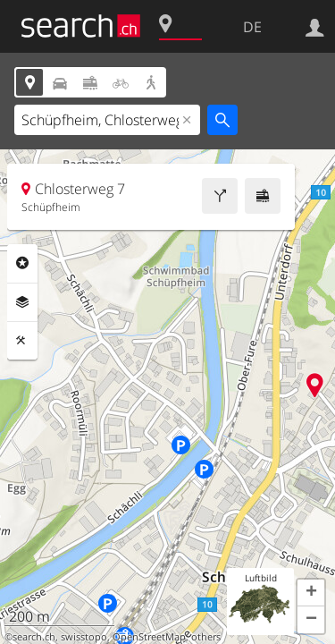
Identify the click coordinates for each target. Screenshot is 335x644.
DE (252, 27)
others (206, 637)
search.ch (34, 637)
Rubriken (22, 263)
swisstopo (84, 637)
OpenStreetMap (149, 637)
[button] (311, 593)
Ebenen (22, 302)
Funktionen (22, 341)
